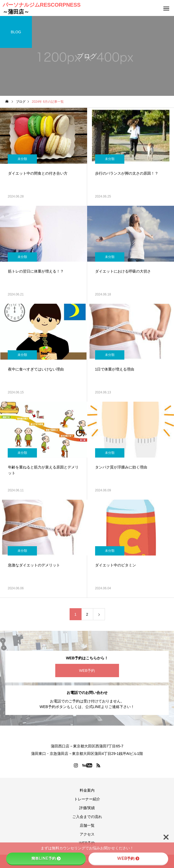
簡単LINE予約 (46, 858)
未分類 (22, 159)
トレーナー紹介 (87, 799)
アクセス (87, 834)
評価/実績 (87, 808)
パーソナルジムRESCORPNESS (42, 8)
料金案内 (87, 790)
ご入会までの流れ (87, 817)
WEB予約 (87, 670)
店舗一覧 (87, 825)
